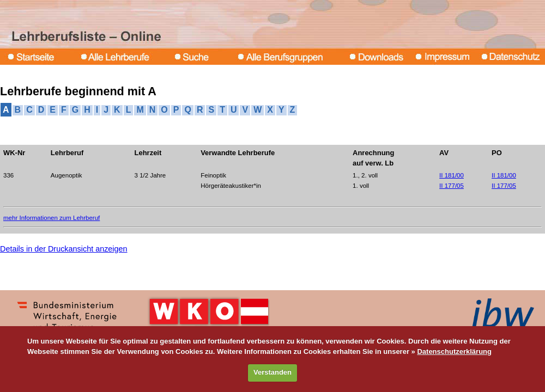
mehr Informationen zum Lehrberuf (52, 218)
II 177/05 (452, 186)
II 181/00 (452, 175)
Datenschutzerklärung (454, 351)
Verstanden (272, 372)
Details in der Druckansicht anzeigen (64, 249)
